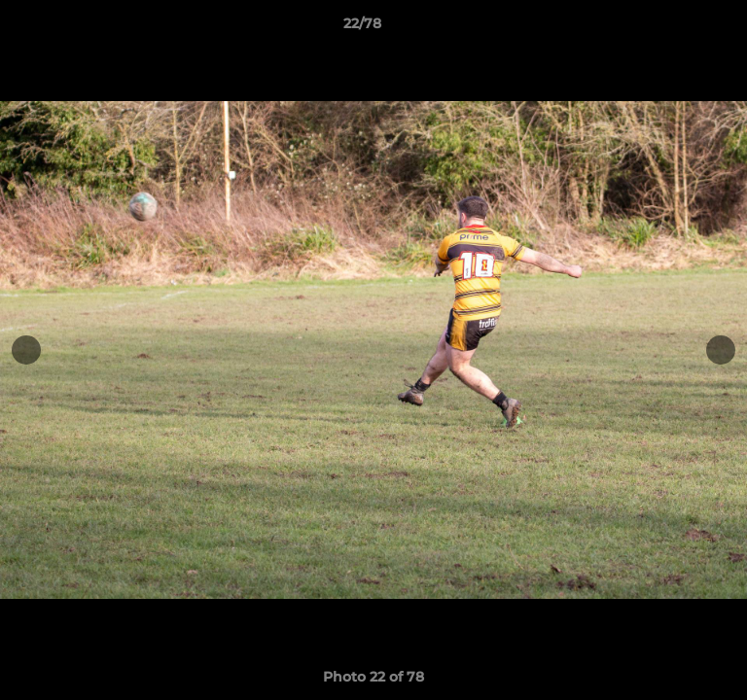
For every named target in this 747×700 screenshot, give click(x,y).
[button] (677, 28)
